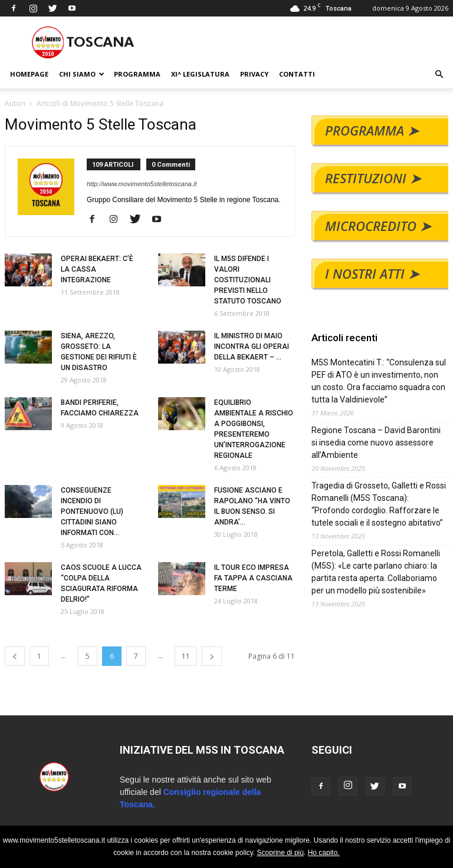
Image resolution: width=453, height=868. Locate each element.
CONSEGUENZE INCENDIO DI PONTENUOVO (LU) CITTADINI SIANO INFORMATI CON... (92, 511)
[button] (439, 75)
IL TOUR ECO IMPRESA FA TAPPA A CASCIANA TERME (253, 578)
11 (186, 656)
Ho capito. (324, 853)
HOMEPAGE (29, 74)
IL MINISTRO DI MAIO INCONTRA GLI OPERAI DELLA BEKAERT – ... (252, 346)
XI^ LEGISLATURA (200, 74)
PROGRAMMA (137, 74)
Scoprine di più (280, 853)
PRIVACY (254, 74)
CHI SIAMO (82, 74)
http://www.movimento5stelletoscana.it (142, 184)
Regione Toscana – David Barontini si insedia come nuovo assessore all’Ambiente (380, 443)
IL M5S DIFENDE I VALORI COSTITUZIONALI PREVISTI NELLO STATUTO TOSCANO (248, 280)
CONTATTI (297, 74)
